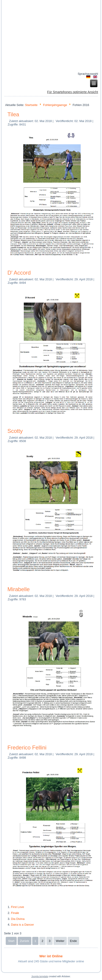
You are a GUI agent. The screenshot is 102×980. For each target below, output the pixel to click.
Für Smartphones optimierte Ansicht (73, 92)
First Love (17, 907)
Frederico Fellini (27, 748)
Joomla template (40, 976)
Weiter (60, 941)
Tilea (13, 114)
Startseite (31, 105)
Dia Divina (18, 919)
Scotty (15, 431)
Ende (73, 941)
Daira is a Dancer (22, 925)
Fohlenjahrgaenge (55, 105)
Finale (15, 913)
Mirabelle (18, 589)
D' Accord (19, 273)
